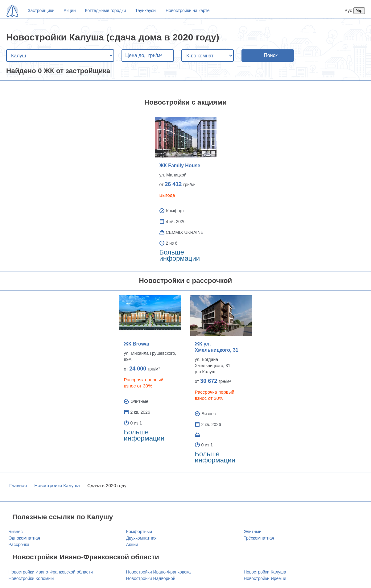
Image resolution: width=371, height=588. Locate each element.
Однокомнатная (25, 538)
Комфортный (139, 532)
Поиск (270, 55)
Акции (70, 10)
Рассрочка (19, 545)
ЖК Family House (180, 166)
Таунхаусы (146, 10)
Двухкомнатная (141, 538)
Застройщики (41, 10)
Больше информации (180, 255)
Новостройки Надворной (151, 578)
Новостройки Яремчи (265, 578)
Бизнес (16, 532)
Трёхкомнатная (259, 538)
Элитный (253, 532)
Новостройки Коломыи (31, 578)
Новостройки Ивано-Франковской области (51, 572)
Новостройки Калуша (57, 485)
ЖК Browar (137, 344)
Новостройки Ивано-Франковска (158, 572)
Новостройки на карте (188, 10)
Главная (18, 485)
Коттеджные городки (105, 10)
